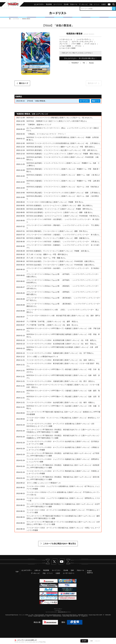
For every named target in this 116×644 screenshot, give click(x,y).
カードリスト (16, 19)
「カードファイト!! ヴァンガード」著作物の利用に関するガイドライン (58, 612)
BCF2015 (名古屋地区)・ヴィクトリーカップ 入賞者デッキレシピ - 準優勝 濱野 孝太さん (60, 209)
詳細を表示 (98, 641)
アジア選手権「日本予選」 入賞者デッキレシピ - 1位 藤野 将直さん (52, 322)
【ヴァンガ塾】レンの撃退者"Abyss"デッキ (42, 357)
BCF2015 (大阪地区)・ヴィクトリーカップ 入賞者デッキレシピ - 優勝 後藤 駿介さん (58, 238)
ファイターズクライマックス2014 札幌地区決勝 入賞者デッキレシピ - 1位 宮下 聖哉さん (60, 353)
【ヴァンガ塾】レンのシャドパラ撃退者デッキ (44, 483)
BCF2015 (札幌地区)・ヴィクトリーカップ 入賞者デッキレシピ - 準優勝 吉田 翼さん (58, 251)
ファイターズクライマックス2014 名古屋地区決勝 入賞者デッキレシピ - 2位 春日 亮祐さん (61, 344)
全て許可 (84, 641)
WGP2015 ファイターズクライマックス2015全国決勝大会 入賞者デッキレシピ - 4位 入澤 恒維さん (63, 143)
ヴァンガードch (109, 4)
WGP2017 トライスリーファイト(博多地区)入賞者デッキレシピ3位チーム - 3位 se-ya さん (60, 118)
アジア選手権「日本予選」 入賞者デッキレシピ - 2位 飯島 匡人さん (52, 325)
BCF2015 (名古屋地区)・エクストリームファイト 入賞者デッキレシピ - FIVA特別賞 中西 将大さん (63, 216)
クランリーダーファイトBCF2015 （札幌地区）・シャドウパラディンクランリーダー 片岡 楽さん (63, 242)
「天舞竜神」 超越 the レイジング (39, 125)
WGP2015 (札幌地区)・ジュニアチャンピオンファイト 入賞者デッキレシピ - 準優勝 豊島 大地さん (63, 154)
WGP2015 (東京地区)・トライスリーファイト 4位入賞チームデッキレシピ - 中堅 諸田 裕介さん (62, 150)
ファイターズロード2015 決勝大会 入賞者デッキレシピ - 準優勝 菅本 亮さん (55, 202)
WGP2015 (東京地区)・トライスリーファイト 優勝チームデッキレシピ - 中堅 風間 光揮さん (61, 147)
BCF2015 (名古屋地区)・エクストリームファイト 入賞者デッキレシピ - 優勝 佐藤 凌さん (60, 212)
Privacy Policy (43, 642)
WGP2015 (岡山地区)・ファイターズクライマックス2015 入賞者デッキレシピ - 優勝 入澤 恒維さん (63, 193)
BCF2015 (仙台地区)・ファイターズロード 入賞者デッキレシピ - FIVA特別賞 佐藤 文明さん (61, 261)
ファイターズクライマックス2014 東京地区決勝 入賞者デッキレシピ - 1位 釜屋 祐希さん (61, 360)
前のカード (24, 83)
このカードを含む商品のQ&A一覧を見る (59, 544)
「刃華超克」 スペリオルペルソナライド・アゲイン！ (46, 134)
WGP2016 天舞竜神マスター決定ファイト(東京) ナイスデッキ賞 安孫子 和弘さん (57, 121)
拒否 (92, 641)
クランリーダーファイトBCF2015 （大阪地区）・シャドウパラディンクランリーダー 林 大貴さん (63, 235)
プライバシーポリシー (58, 609)
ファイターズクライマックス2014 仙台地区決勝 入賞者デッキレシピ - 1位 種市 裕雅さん (61, 402)
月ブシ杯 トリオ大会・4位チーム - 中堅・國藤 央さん (46, 258)
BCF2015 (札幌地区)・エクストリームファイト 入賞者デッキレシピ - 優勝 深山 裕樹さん (60, 206)
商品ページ (96, 101)
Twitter (54, 562)
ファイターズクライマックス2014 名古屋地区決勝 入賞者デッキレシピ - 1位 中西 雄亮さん (61, 340)
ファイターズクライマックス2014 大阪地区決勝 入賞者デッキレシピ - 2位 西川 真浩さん (61, 381)
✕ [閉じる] (114, 640)
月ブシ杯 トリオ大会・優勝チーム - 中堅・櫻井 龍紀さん (47, 254)
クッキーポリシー (58, 610)
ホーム (10, 19)
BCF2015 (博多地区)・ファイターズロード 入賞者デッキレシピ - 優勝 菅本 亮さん (57, 231)
